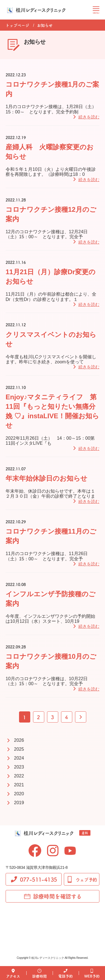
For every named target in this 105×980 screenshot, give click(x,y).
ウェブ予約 (82, 879)
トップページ (17, 25)
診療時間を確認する (53, 896)
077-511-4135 (34, 879)
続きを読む (89, 117)
